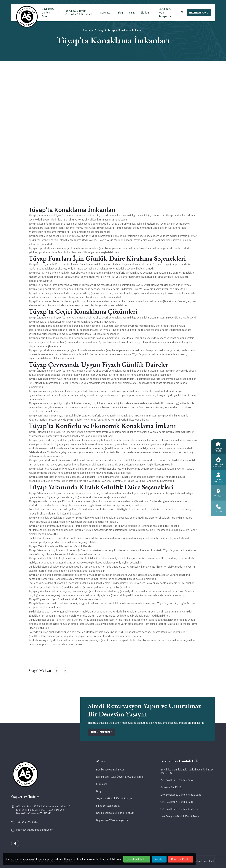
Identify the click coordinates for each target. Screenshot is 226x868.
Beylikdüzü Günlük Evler (50, 13)
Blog (120, 13)
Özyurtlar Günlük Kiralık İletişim (114, 798)
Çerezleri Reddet (181, 859)
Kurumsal (106, 13)
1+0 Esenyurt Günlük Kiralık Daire (180, 816)
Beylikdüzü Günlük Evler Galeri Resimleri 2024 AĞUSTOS (187, 771)
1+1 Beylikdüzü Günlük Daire (177, 802)
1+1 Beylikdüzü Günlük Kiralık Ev (179, 809)
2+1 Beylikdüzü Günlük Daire (177, 780)
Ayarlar (159, 859)
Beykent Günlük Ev (171, 787)
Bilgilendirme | (200, 861)
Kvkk (212, 861)
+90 (27, 822)
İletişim (147, 13)
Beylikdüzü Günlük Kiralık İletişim (115, 813)
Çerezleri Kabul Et (137, 859)
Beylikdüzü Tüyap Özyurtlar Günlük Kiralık (79, 13)
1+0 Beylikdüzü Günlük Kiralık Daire (181, 795)
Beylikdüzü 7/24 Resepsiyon (165, 13)
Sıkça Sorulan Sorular (108, 806)
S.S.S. (132, 13)
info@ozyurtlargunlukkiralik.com (35, 830)
